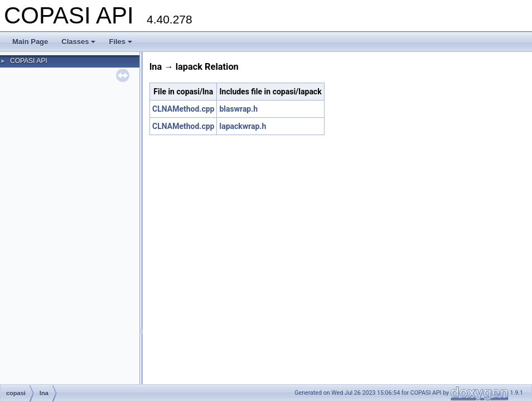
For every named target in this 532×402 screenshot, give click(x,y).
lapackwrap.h (243, 126)
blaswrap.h (238, 109)
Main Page (30, 42)
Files (120, 42)
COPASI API (28, 61)
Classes (78, 42)
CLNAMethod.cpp (183, 109)
